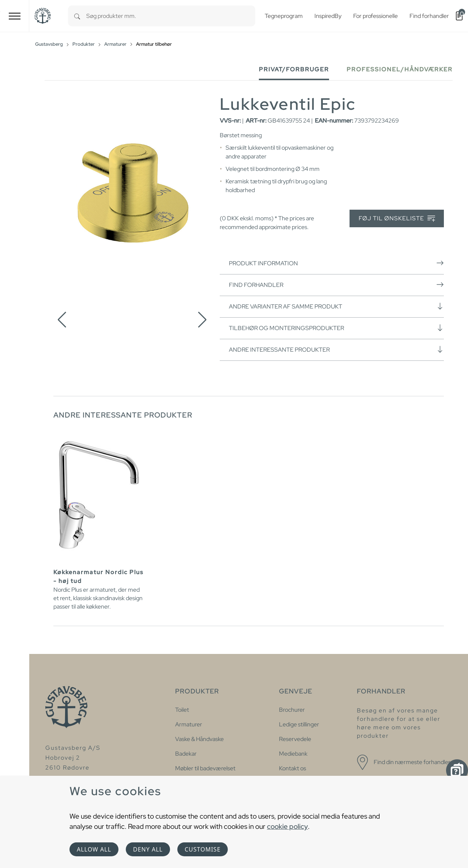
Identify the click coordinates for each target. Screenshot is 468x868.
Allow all (94, 849)
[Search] (77, 16)
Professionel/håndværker (400, 69)
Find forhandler (336, 285)
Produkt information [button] (336, 263)
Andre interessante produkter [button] (336, 349)
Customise (203, 849)
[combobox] (171, 16)
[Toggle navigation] (15, 16)
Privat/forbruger (294, 69)
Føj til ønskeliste (397, 219)
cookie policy (287, 826)
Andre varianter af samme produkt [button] (336, 306)
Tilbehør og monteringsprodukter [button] (336, 328)
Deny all (148, 849)
